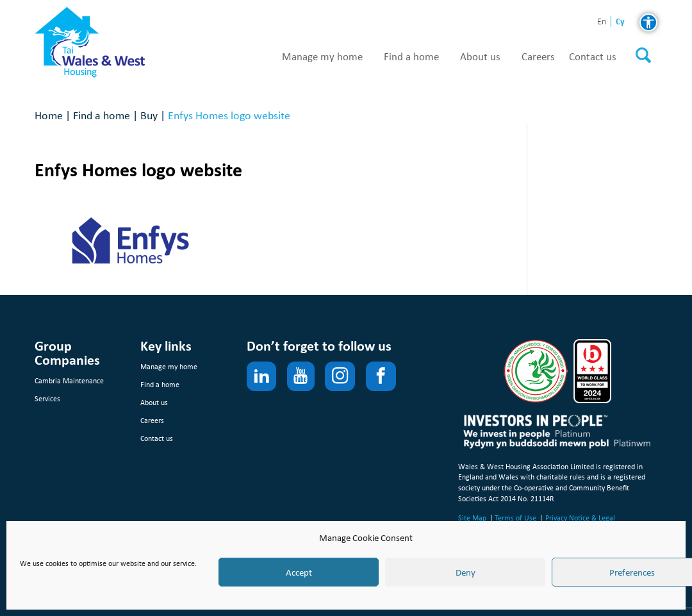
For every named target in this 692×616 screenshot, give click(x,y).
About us (480, 57)
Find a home (411, 57)
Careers (538, 57)
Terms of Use (515, 518)
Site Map (472, 518)
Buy (149, 115)
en (602, 22)
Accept (299, 572)
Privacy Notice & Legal (580, 518)
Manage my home (322, 57)
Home (49, 115)
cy (620, 21)
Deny (465, 572)
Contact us (593, 57)
